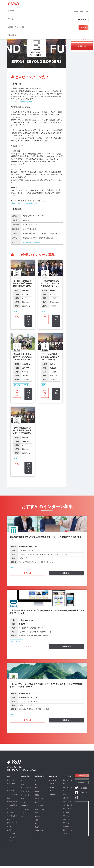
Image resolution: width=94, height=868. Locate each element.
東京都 (37, 790)
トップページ (11, 843)
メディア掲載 (11, 836)
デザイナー (24, 808)
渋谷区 (37, 794)
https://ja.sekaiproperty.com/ (21, 102)
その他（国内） (40, 833)
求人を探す (11, 19)
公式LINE (52, 790)
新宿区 (37, 797)
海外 (36, 837)
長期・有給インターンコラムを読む (12, 797)
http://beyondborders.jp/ (31, 242)
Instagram (52, 786)
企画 (22, 819)
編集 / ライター (26, 794)
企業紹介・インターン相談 (16, 27)
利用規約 (10, 815)
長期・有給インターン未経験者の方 (12, 808)
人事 (22, 815)
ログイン (82, 20)
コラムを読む (12, 35)
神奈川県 (38, 819)
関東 (36, 787)
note (50, 793)
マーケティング (26, 790)
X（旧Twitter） (53, 783)
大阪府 (37, 826)
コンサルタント (26, 812)
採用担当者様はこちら (81, 11)
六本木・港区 (39, 808)
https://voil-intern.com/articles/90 (25, 203)
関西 (36, 822)
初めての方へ (12, 11)
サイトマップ (11, 840)
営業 (22, 787)
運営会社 (10, 833)
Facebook (52, 797)
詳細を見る (29, 321)
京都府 (37, 830)
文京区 (37, 805)
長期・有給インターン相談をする (12, 786)
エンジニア (24, 805)
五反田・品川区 (40, 801)
